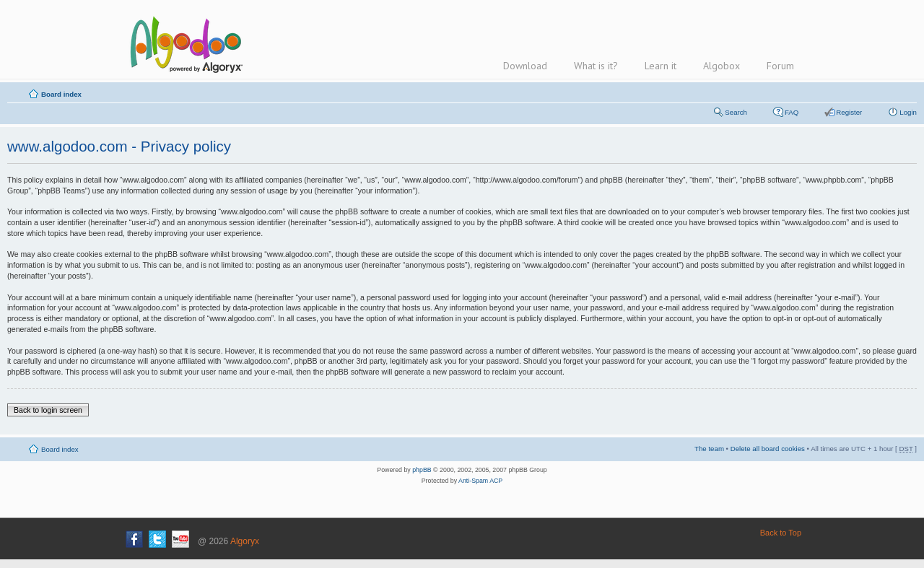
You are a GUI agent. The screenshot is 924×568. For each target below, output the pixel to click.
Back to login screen (48, 410)
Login (908, 112)
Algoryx (245, 541)
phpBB (422, 470)
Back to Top (781, 533)
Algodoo (184, 44)
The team (709, 449)
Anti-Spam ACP (480, 481)
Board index (61, 94)
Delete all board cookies (768, 449)
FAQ (792, 112)
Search (736, 112)
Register (849, 112)
